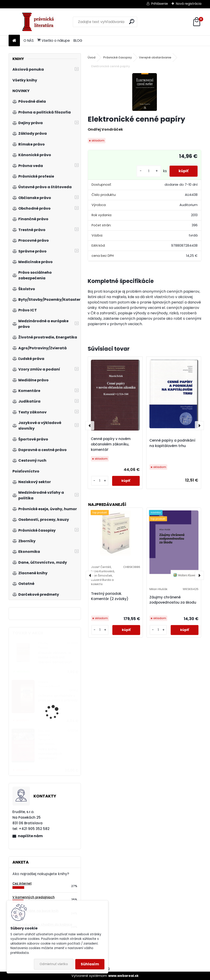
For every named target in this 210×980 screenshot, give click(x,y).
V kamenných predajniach (34, 897)
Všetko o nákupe (54, 41)
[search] (132, 22)
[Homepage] (14, 41)
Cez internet (22, 884)
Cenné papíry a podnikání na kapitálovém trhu (172, 443)
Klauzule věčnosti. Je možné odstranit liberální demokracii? (55, 658)
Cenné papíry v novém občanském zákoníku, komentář (111, 444)
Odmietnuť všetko (54, 964)
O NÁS (29, 41)
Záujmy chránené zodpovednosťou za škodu (173, 600)
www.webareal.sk (123, 976)
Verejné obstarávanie (155, 57)
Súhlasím (90, 964)
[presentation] (90, 426)
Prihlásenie (160, 4)
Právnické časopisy (118, 57)
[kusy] (149, 171)
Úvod (92, 57)
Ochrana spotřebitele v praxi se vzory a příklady (58, 698)
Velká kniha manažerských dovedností (50, 754)
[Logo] (40, 22)
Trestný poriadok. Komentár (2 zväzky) (110, 596)
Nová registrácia (189, 4)
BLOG (78, 41)
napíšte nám (30, 836)
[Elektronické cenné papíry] (145, 92)
